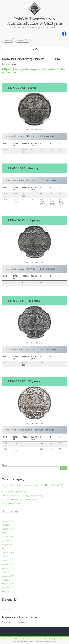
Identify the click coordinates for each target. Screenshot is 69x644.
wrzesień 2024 (8, 529)
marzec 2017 (7, 580)
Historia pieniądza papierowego (14, 492)
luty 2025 (6, 525)
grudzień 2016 (8, 588)
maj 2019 (6, 556)
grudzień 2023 (8, 541)
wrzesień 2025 (8, 521)
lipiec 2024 (6, 533)
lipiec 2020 (6, 549)
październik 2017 (9, 576)
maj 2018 (6, 572)
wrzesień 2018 (8, 568)
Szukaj (5, 465)
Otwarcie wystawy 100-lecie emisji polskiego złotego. (23, 496)
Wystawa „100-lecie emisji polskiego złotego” (20, 500)
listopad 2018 (7, 564)
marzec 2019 (7, 560)
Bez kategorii (7, 609)
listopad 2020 (7, 545)
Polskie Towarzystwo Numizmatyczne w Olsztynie (35, 21)
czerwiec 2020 (8, 552)
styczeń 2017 (7, 584)
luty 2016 (6, 592)
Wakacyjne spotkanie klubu (13, 503)
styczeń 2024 (7, 537)
